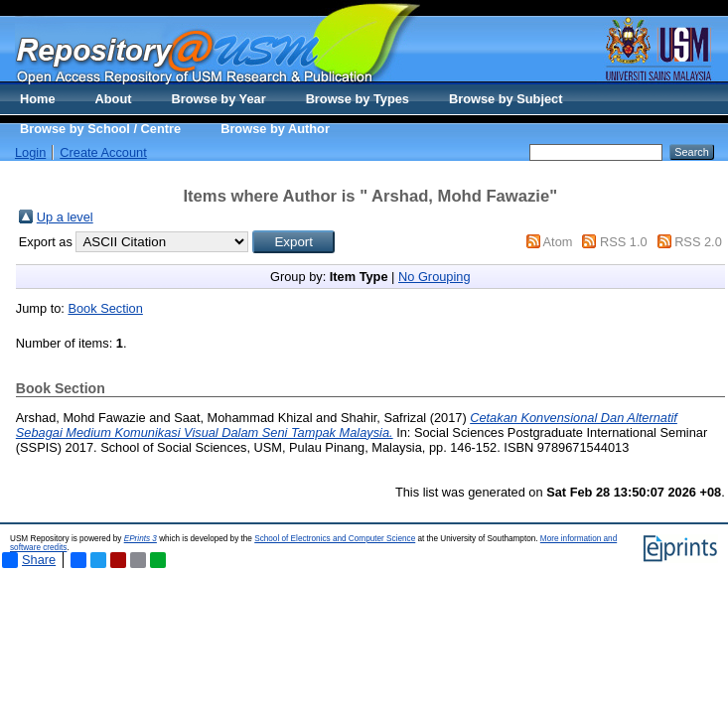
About (114, 99)
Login (30, 152)
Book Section (105, 308)
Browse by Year (219, 99)
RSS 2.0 (698, 242)
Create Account (103, 152)
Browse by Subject (506, 99)
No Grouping (435, 277)
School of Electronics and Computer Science (335, 539)
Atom (558, 242)
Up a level (65, 217)
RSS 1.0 (624, 242)
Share (29, 560)
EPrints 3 (141, 539)
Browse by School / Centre (100, 129)
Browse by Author (275, 129)
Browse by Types (358, 99)
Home (38, 99)
